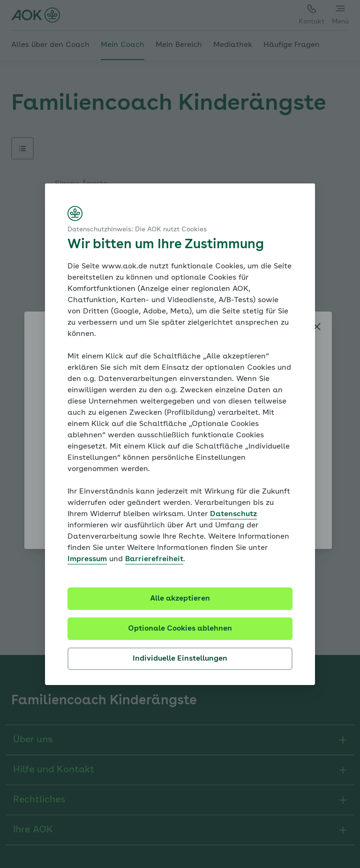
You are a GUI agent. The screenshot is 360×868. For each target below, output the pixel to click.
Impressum (87, 559)
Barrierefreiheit (154, 559)
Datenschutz (233, 514)
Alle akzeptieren (180, 599)
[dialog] (180, 434)
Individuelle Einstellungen (180, 659)
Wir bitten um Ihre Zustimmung (166, 245)
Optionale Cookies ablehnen (180, 629)
